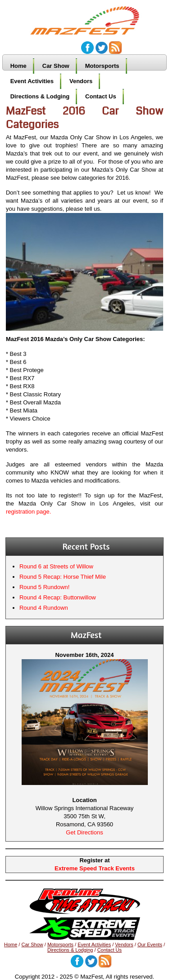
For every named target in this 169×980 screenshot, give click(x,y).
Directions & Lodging (40, 96)
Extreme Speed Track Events (95, 868)
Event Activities (32, 81)
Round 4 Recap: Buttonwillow (58, 597)
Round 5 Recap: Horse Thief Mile (63, 577)
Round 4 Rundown (44, 608)
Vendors (81, 81)
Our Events (150, 945)
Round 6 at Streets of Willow (56, 566)
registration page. (28, 512)
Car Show (56, 66)
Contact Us (101, 96)
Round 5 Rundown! (44, 587)
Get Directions (84, 832)
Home (18, 66)
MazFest (89, 16)
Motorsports (102, 66)
